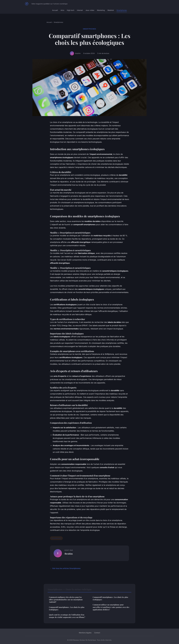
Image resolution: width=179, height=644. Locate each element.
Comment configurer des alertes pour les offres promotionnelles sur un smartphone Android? (66, 600)
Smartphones (122, 10)
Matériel (111, 10)
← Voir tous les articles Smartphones (65, 568)
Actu (62, 10)
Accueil (55, 10)
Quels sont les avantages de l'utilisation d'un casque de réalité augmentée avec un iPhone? (67, 616)
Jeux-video (90, 10)
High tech (71, 10)
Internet (80, 10)
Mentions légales (85, 633)
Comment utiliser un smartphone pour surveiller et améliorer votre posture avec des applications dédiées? (111, 607)
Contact (97, 633)
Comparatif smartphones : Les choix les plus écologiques (67, 608)
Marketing (101, 10)
